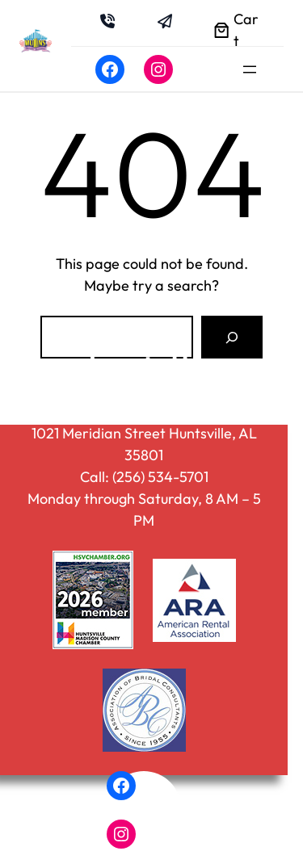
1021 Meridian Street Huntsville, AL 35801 (144, 444)
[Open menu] (250, 69)
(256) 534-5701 (160, 477)
